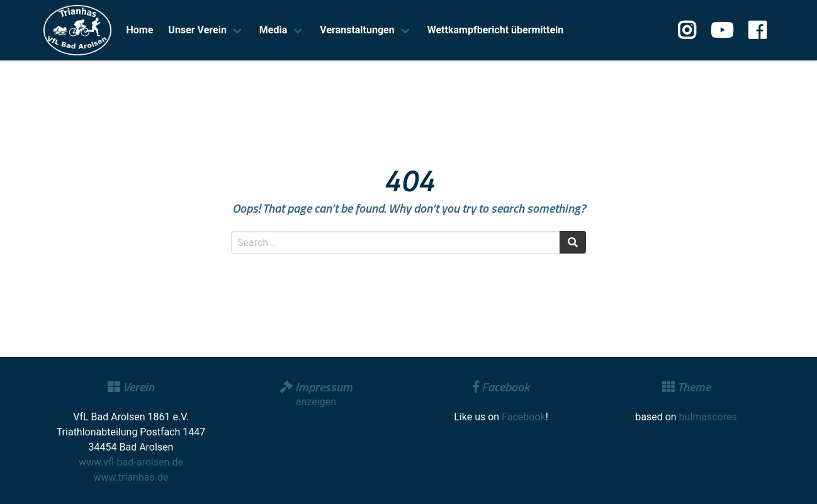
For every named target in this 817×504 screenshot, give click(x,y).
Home (140, 30)
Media (273, 30)
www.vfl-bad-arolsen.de (131, 462)
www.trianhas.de (131, 477)
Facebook (523, 417)
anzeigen (316, 402)
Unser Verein (197, 30)
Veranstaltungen (357, 30)
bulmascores (708, 417)
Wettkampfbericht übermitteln (496, 30)
